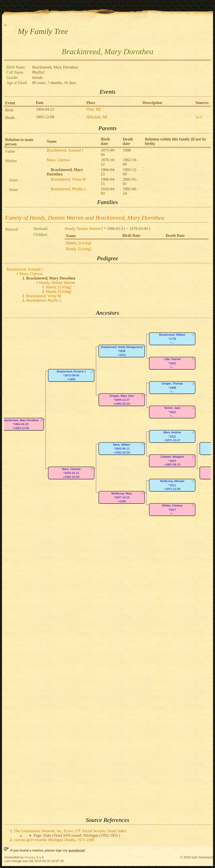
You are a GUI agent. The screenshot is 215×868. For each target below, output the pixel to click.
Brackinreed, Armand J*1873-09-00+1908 (71, 375)
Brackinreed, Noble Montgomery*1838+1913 (122, 351)
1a (197, 117)
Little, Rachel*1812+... (172, 363)
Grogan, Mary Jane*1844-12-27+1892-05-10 (122, 400)
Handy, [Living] (79, 243)
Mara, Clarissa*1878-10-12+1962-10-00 (71, 473)
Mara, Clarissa (58, 160)
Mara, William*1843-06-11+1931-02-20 (122, 449)
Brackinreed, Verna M (68, 179)
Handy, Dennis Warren (83, 229)
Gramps (30, 857)
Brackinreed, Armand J (65, 150)
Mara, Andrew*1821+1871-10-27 (172, 436)
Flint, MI (94, 109)
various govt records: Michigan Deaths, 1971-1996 (54, 840)
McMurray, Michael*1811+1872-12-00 (172, 485)
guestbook (76, 850)
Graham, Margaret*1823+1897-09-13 (172, 461)
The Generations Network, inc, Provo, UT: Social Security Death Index (70, 831)
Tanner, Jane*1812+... (172, 412)
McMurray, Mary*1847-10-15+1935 (122, 497)
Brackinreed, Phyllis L (68, 189)
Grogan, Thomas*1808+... (172, 387)
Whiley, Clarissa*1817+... (172, 509)
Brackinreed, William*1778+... (172, 339)
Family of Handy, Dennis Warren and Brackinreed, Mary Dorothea (85, 218)
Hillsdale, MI (97, 117)
